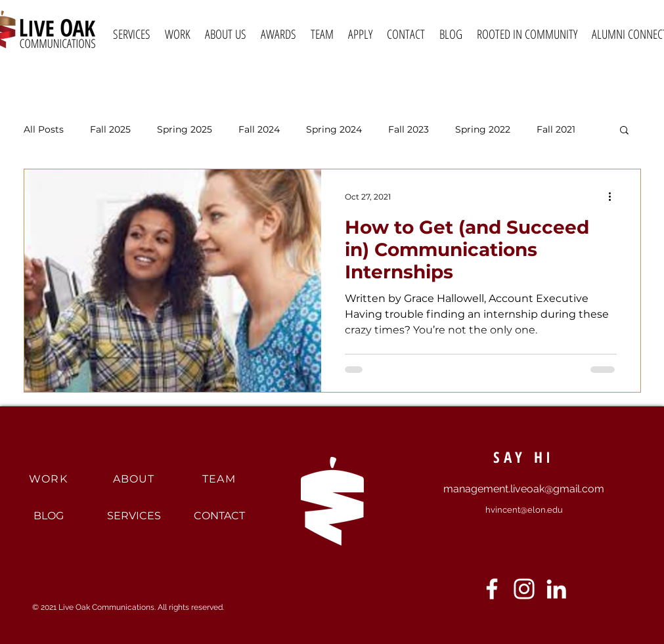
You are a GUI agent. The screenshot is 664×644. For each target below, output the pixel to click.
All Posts (44, 130)
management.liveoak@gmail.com (524, 489)
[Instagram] (524, 589)
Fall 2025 (110, 130)
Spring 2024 (334, 130)
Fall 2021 (556, 130)
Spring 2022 (483, 130)
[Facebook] (492, 589)
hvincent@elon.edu (524, 510)
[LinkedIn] (556, 589)
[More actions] (615, 196)
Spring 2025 (185, 130)
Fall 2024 (259, 130)
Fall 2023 (409, 130)
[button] (624, 131)
